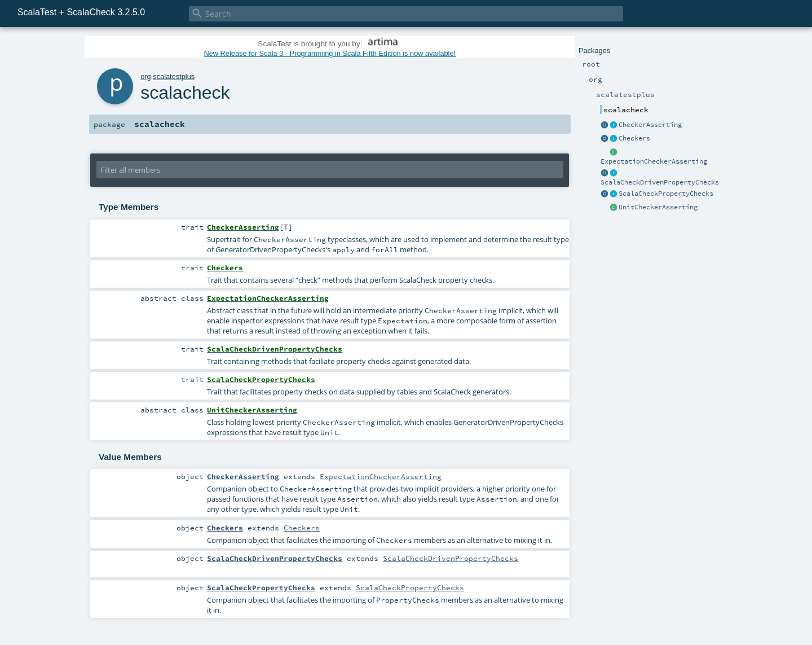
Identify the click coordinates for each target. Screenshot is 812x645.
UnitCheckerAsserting (658, 207)
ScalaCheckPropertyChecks (666, 194)
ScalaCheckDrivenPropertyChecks (660, 182)
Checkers (634, 138)
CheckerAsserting (650, 125)
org (146, 76)
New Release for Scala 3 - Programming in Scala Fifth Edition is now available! (330, 53)
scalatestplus (174, 76)
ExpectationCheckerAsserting (654, 161)
